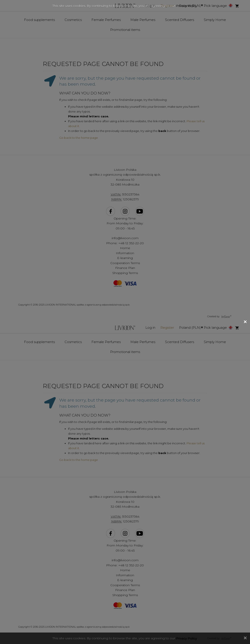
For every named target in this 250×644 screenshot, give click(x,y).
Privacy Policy (186, 6)
